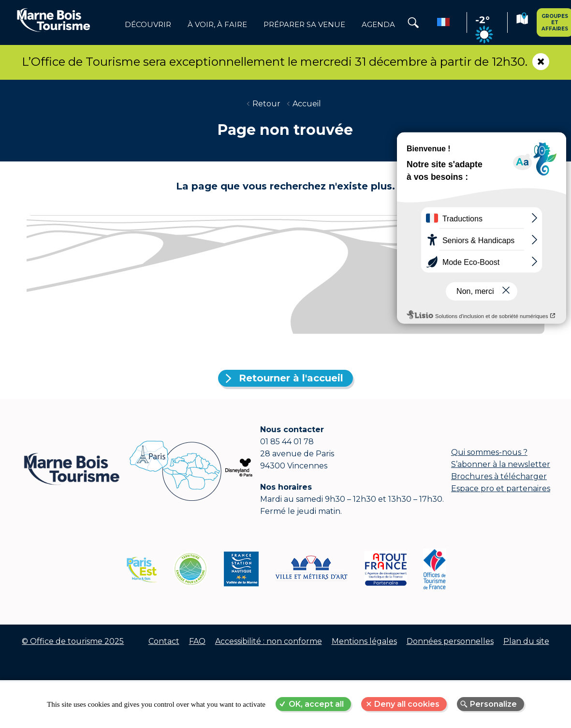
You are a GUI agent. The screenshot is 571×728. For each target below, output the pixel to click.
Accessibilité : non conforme (269, 641)
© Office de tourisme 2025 (73, 641)
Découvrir (148, 25)
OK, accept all (316, 704)
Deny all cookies (407, 704)
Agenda (378, 25)
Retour (266, 104)
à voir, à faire (217, 25)
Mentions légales (364, 641)
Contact (164, 641)
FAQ (197, 641)
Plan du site (526, 641)
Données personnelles (450, 641)
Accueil (307, 104)
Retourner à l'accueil (291, 378)
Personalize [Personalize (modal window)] (493, 704)
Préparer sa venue (304, 25)
